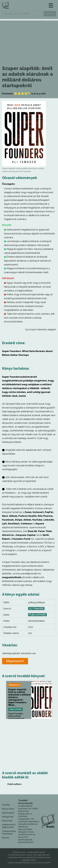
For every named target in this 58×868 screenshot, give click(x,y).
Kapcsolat (7, 821)
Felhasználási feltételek (9, 832)
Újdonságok (8, 813)
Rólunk (6, 838)
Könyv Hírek (8, 809)
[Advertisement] (29, 40)
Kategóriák (8, 817)
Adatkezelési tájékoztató (9, 826)
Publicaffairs (37, 615)
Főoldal (6, 805)
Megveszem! (15, 661)
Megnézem (14, 685)
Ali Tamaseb (36, 609)
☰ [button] (51, 6)
